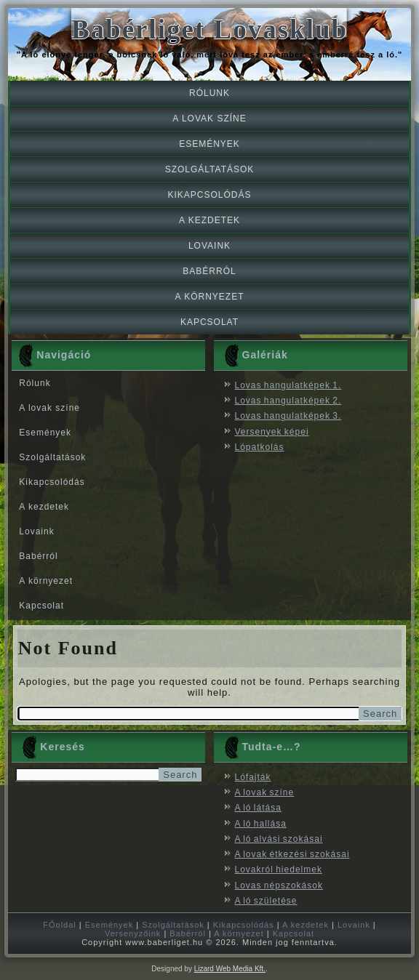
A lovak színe (209, 119)
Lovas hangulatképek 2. (288, 401)
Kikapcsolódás (209, 195)
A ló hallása (261, 824)
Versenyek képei (272, 432)
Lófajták (253, 777)
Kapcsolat (209, 322)
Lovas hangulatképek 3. (288, 416)
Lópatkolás (260, 447)
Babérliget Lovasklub (209, 29)
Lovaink (209, 246)
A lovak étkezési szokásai (292, 854)
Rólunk (209, 93)
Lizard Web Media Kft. (230, 969)
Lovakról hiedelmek (279, 869)
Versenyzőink (133, 933)
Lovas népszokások (279, 885)
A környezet (209, 297)
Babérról (209, 271)
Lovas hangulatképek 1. (288, 385)
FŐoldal (60, 925)
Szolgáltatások (210, 169)
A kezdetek (209, 220)
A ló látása (258, 808)
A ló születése (266, 901)
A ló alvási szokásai (279, 839)
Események (209, 144)
